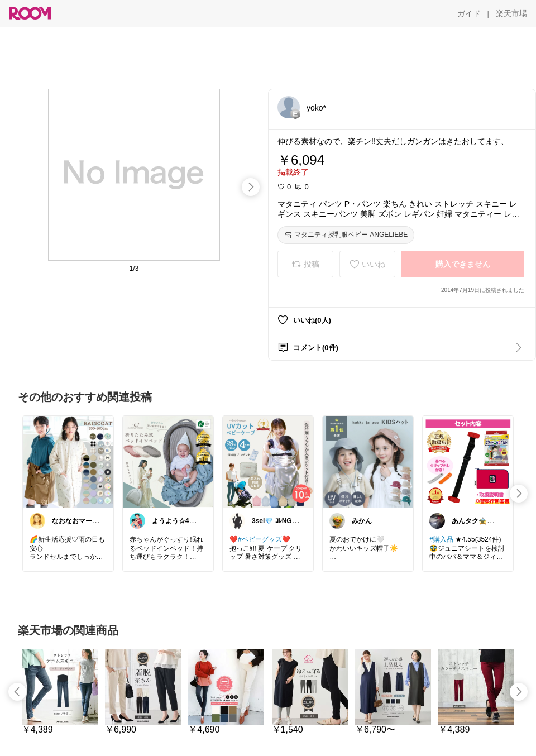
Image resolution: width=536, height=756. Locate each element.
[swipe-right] (251, 187)
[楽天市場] (511, 13)
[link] (68, 461)
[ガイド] (469, 13)
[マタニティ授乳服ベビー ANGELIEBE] (346, 235)
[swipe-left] (17, 692)
